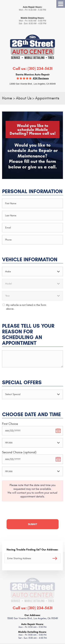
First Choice (10, 424)
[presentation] (28, 512)
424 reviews (41, 78)
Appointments (47, 98)
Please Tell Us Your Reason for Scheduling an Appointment (28, 335)
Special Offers (22, 383)
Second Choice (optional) (19, 452)
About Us (24, 98)
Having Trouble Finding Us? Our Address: (32, 550)
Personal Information (32, 191)
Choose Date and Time (31, 414)
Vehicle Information (30, 260)
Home (7, 98)
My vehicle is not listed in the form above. (26, 307)
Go (55, 558)
